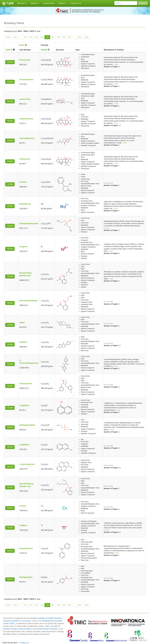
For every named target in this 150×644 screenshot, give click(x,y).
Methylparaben (26, 577)
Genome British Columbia (47, 629)
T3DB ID (9, 50)
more (116, 64)
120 (47, 37)
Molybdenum (25, 204)
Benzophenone (26, 548)
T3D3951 (10, 82)
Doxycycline (25, 60)
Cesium (23, 506)
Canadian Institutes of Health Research (46, 618)
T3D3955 (10, 161)
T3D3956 (10, 184)
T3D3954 (10, 141)
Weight (44, 50)
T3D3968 (10, 408)
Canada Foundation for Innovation (17, 621)
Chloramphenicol (27, 138)
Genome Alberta (25, 629)
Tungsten (24, 247)
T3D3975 (10, 528)
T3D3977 (10, 579)
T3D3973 (10, 487)
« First (8, 37)
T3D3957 (10, 206)
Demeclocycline (26, 79)
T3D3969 (10, 427)
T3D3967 (10, 386)
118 (36, 37)
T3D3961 (10, 303)
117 (31, 37)
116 (25, 37)
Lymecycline (25, 99)
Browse (22, 3)
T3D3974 (10, 508)
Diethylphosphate (27, 425)
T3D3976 (10, 551)
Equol (22, 322)
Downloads (49, 3)
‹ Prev (15, 37)
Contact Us (76, 3)
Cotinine (23, 182)
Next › (80, 37)
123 (64, 37)
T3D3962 (10, 325)
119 (42, 37)
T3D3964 (10, 344)
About (62, 3)
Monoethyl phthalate (28, 301)
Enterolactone (26, 384)
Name (22, 45)
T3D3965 (10, 364)
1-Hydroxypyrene (27, 464)
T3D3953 (10, 121)
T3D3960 (10, 276)
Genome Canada (10, 629)
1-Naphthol (24, 405)
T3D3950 (10, 62)
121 (53, 37)
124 (69, 37)
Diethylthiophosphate (29, 224)
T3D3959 (10, 249)
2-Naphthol (24, 445)
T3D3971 (10, 467)
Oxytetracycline (26, 119)
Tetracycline (25, 159)
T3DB (10, 3)
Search (35, 3)
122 (58, 37)
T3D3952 (10, 101)
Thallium (23, 525)
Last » (87, 37)
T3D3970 (10, 447)
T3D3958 (10, 226)
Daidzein (23, 342)
